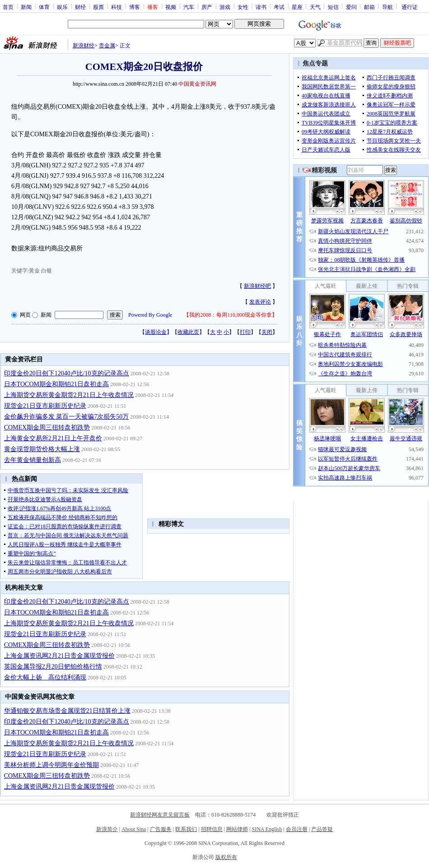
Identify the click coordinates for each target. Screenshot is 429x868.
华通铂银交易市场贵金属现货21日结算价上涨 (67, 711)
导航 (387, 7)
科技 (117, 7)
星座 (297, 7)
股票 (98, 7)
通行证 (410, 7)
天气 (315, 7)
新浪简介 (107, 829)
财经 (80, 7)
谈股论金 (156, 332)
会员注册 (297, 829)
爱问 (351, 7)
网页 (25, 315)
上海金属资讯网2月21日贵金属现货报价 (59, 656)
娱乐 (62, 7)
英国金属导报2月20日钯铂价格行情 (53, 667)
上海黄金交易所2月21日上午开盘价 (53, 438)
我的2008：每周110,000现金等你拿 (231, 315)
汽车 (189, 7)
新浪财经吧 (257, 286)
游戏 (225, 7)
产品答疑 (322, 829)
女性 (243, 7)
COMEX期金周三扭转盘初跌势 (47, 427)
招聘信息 (212, 829)
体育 (44, 7)
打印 (245, 332)
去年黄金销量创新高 (33, 460)
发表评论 (260, 302)
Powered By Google (150, 315)
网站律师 (237, 829)
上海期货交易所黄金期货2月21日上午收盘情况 (69, 395)
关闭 (267, 332)
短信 (333, 7)
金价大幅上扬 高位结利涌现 (45, 677)
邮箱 (369, 7)
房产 (207, 7)
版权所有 (226, 857)
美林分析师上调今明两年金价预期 (51, 765)
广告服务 (161, 829)
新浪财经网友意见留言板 (160, 815)
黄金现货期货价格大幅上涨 (42, 449)
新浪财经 (84, 46)
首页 (8, 7)
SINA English (267, 829)
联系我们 (186, 829)
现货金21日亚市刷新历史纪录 (45, 406)
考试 (279, 7)
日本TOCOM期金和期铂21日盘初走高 (56, 384)
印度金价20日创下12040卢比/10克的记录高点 (67, 373)
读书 (261, 7)
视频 (171, 7)
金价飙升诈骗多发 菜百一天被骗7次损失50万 (67, 417)
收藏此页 (188, 332)
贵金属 (107, 46)
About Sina (134, 829)
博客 (135, 7)
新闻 (26, 7)
